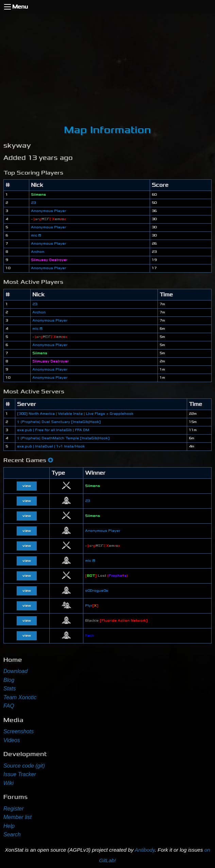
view (27, 486)
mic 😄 (36, 235)
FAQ (9, 706)
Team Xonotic (20, 697)
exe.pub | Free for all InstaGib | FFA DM (53, 430)
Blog (9, 680)
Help (9, 826)
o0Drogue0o (97, 591)
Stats (10, 689)
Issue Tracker (20, 774)
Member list (18, 817)
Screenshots (19, 731)
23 (33, 203)
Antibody (145, 850)
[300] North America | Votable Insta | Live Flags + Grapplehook (75, 414)
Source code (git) (24, 766)
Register (14, 809)
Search (12, 834)
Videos (12, 740)
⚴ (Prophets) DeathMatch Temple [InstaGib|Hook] (63, 438)
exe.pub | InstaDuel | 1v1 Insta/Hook (51, 446)
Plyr (92, 606)
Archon (38, 252)
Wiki (9, 783)
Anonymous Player (48, 211)
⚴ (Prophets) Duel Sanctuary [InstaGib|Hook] (59, 422)
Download (15, 671)
